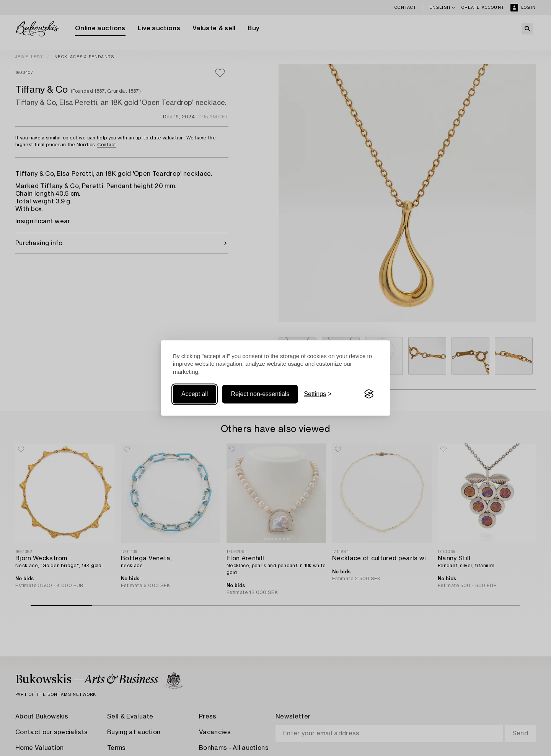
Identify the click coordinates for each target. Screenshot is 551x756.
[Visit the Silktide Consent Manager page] (369, 394)
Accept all (195, 394)
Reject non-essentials (260, 394)
